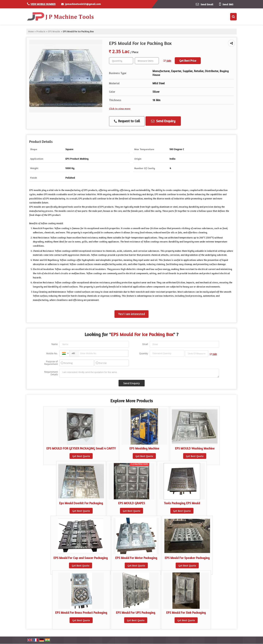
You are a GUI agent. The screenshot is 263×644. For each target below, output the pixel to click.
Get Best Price (188, 61)
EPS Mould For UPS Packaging (136, 613)
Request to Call (127, 121)
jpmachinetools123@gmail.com (83, 4)
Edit (167, 61)
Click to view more (120, 108)
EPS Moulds (54, 31)
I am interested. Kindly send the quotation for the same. (139, 373)
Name (55, 344)
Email (145, 344)
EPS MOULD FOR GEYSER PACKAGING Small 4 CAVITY (81, 448)
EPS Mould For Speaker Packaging (187, 558)
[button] (43, 4)
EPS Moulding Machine (144, 448)
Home (31, 31)
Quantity (144, 353)
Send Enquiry (163, 121)
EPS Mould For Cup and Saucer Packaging (81, 558)
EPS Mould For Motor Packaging (136, 558)
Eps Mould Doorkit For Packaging (81, 503)
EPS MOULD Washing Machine (195, 448)
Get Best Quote (81, 456)
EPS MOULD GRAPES (132, 503)
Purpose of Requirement (51, 363)
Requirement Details (51, 373)
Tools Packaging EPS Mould (182, 503)
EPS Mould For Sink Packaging (186, 613)
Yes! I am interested (131, 314)
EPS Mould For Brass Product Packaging (81, 613)
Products (41, 31)
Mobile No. (52, 353)
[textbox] (147, 61)
